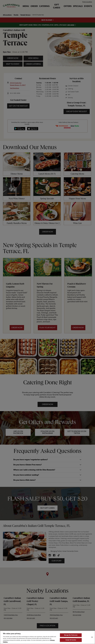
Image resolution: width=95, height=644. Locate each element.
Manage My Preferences (71, 636)
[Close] (92, 638)
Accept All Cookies (71, 641)
